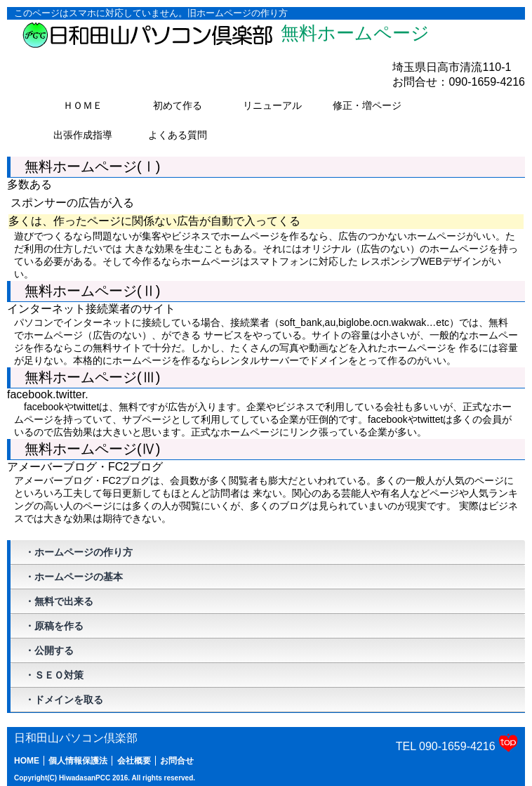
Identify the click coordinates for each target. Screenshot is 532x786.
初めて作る (187, 107)
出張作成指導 (90, 136)
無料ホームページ (225, 35)
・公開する (49, 650)
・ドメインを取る (64, 700)
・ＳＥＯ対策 (54, 675)
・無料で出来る (59, 601)
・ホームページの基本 (74, 577)
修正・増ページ (372, 107)
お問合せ (177, 761)
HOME (27, 761)
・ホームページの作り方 (79, 552)
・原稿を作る (54, 626)
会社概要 (134, 761)
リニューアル (280, 107)
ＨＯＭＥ (83, 105)
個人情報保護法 (78, 761)
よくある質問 (185, 136)
